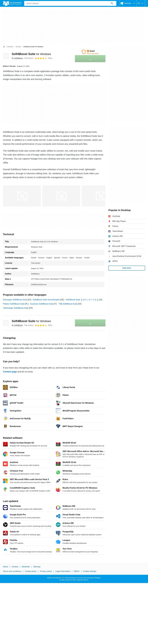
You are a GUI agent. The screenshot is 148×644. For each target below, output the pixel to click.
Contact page (10, 372)
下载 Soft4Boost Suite (68, 304)
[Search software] (112, 3)
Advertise (26, 567)
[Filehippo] (12, 3)
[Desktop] (18, 47)
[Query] (70, 3)
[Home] (4, 47)
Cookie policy (31, 571)
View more (127, 268)
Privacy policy (46, 571)
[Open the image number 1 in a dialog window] (61, 196)
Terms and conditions (12, 571)
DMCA (77, 571)
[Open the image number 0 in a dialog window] (22, 196)
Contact (15, 567)
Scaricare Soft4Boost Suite (42, 304)
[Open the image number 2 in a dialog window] (101, 196)
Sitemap (37, 567)
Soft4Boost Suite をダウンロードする (82, 300)
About (5, 567)
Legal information (63, 571)
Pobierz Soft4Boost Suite (14, 304)
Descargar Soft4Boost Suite (15, 300)
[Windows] (10, 47)
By (17, 58)
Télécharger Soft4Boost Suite (16, 308)
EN (141, 3)
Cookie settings (90, 571)
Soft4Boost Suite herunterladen (46, 300)
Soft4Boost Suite (31, 54)
